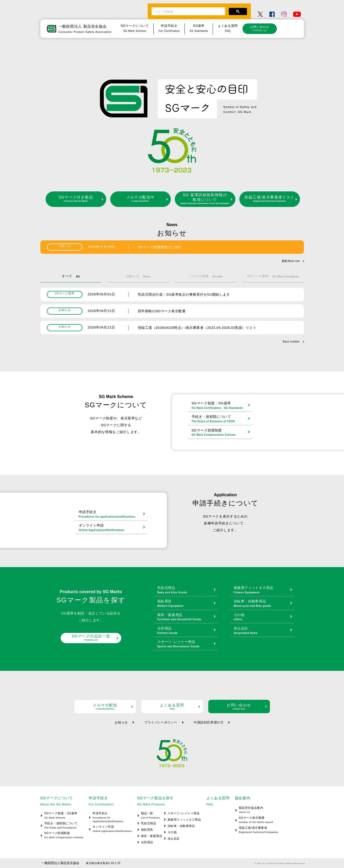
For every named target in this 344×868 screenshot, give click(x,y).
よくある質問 (172, 706)
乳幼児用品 (186, 590)
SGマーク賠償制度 (221, 433)
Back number (291, 342)
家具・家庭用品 (186, 617)
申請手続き (112, 514)
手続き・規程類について (221, 419)
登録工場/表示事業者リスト (270, 199)
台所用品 (186, 631)
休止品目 (263, 631)
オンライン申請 (112, 528)
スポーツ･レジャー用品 (186, 644)
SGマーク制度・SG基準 (221, 406)
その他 (263, 617)
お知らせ (121, 722)
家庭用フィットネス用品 (263, 590)
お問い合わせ (260, 28)
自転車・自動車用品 (263, 604)
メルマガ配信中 (140, 199)
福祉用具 (186, 604)
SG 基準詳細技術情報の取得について (205, 199)
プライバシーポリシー (161, 722)
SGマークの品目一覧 (91, 638)
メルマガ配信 (105, 706)
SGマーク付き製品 (76, 199)
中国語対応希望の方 (209, 722)
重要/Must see (291, 261)
